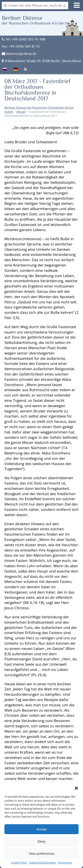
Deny (41, 841)
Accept (42, 829)
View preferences (42, 854)
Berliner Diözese (39, 20)
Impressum (65, 863)
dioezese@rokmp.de (19, 54)
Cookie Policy (19, 863)
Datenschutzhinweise (43, 863)
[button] (76, 788)
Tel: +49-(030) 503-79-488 (24, 39)
